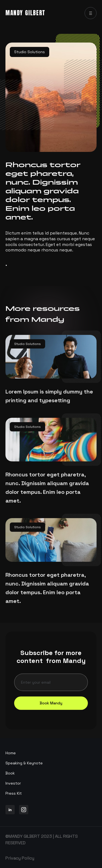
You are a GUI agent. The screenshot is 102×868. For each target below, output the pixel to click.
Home (11, 753)
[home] (25, 13)
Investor (13, 783)
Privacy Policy (20, 858)
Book (10, 773)
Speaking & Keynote (24, 763)
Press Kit (14, 793)
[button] (91, 13)
